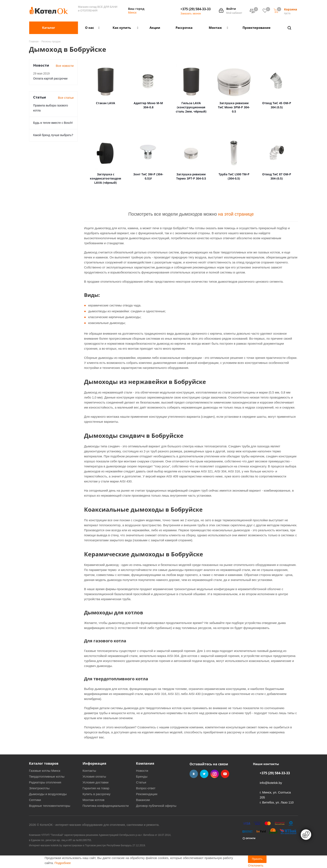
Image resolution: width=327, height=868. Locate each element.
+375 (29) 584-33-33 (196, 9)
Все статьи (66, 98)
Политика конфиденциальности (106, 806)
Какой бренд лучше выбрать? (53, 135)
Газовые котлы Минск (45, 771)
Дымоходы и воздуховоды (48, 794)
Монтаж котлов (94, 800)
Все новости (65, 66)
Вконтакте (194, 774)
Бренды (142, 776)
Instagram (215, 774)
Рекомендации (147, 794)
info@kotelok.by (271, 783)
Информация (94, 763)
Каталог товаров (44, 763)
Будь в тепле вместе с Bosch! (53, 123)
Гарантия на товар (96, 788)
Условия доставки (96, 782)
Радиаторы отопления (45, 782)
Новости (142, 771)
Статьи (141, 782)
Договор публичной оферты (156, 806)
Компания (145, 763)
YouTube (225, 774)
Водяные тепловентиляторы (50, 806)
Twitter (204, 774)
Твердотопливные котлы (47, 776)
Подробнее (63, 863)
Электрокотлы (39, 788)
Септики (35, 800)
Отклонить (256, 865)
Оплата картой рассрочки (50, 78)
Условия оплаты (94, 776)
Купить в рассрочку (97, 794)
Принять (257, 859)
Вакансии (143, 800)
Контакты (89, 771)
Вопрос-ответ (146, 788)
